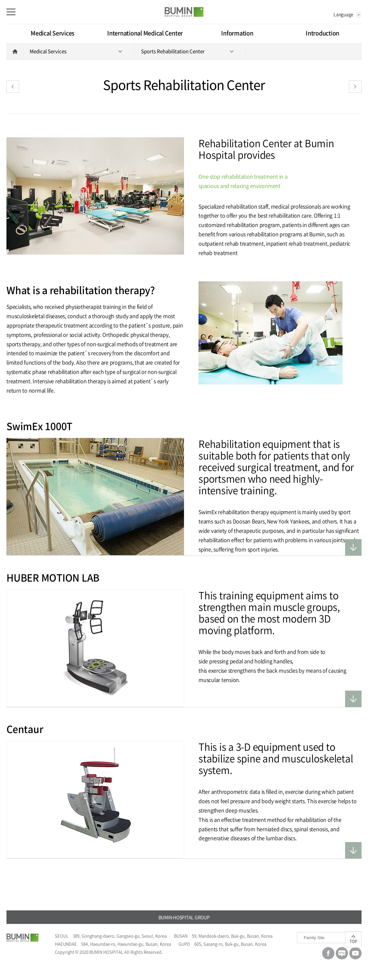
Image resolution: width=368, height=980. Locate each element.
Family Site (314, 938)
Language (343, 14)
